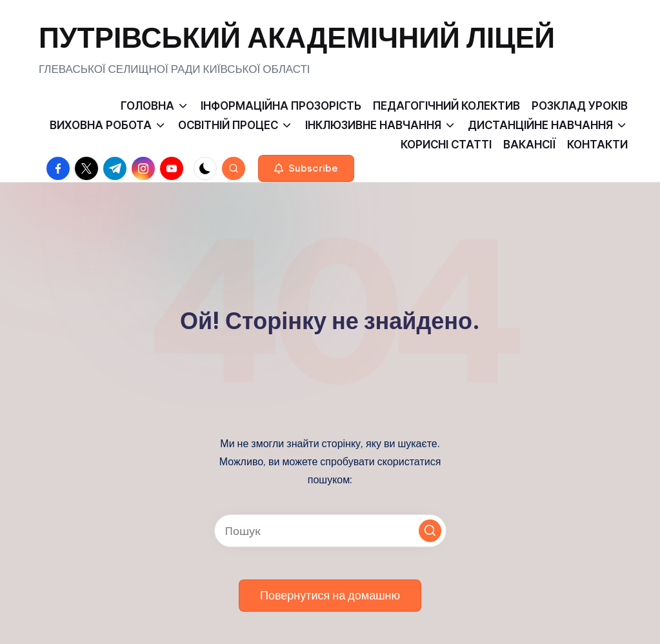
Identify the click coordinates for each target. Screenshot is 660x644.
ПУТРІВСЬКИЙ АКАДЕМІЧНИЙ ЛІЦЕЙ (297, 37)
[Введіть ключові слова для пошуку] (330, 531)
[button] (306, 168)
